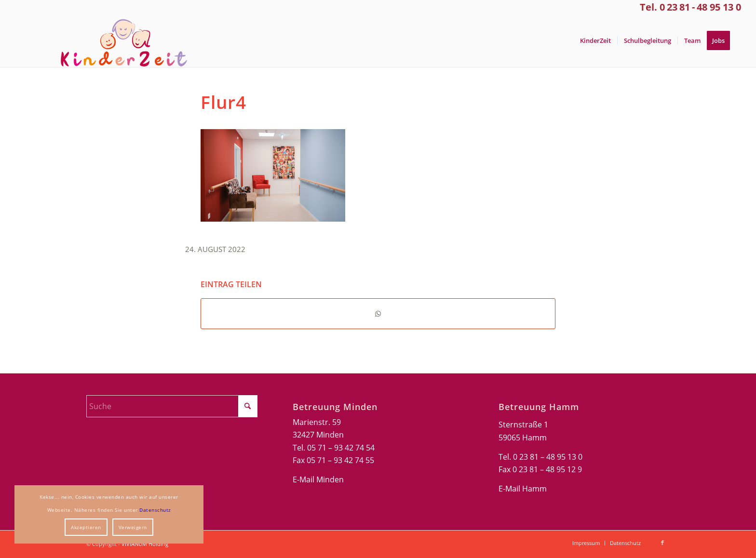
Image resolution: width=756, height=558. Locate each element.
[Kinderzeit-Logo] (120, 41)
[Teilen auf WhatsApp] (378, 314)
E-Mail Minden (318, 479)
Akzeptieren (86, 527)
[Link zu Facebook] (662, 543)
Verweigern (133, 527)
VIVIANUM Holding (145, 544)
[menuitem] (595, 41)
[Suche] (172, 406)
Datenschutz (155, 510)
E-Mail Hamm (523, 489)
